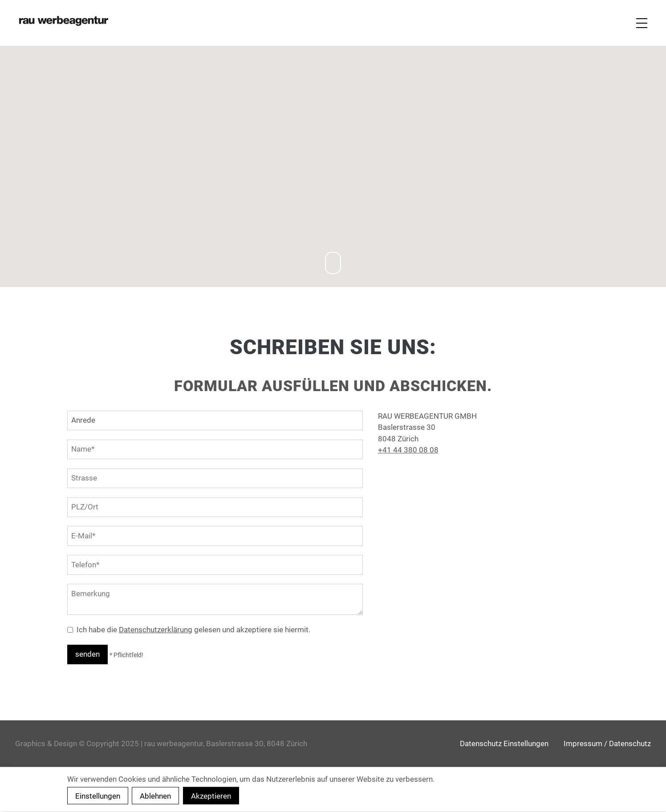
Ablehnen (155, 796)
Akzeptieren (211, 796)
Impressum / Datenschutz (607, 743)
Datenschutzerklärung (156, 630)
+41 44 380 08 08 (408, 450)
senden (87, 654)
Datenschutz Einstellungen (504, 743)
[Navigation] (641, 23)
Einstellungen (98, 796)
